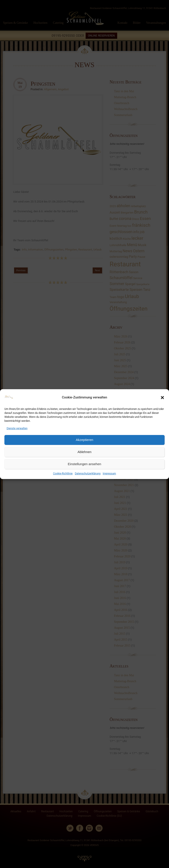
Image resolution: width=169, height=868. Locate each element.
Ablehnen (84, 452)
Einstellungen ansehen (84, 464)
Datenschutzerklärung (88, 474)
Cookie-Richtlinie (63, 474)
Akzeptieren (84, 440)
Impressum (109, 474)
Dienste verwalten (17, 428)
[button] (162, 398)
